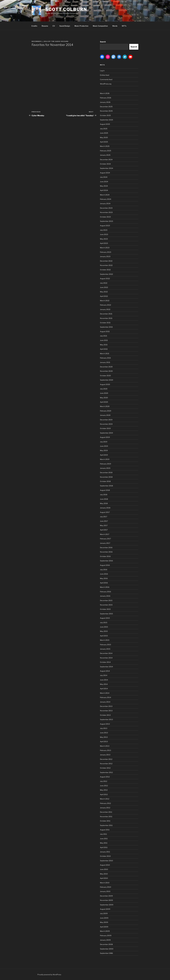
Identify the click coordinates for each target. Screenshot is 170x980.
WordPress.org (106, 84)
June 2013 (104, 733)
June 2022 (104, 287)
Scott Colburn (66, 9)
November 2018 (106, 477)
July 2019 (104, 442)
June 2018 (104, 499)
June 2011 (104, 839)
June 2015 (104, 627)
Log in (102, 71)
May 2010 (104, 874)
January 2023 (105, 256)
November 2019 (106, 424)
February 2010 (106, 887)
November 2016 (106, 552)
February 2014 (105, 697)
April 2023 (104, 243)
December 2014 (106, 653)
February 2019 (105, 464)
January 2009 (105, 940)
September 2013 (106, 719)
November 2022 (106, 265)
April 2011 (104, 847)
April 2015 (104, 636)
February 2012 (105, 803)
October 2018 (105, 481)
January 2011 (105, 852)
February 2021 (105, 358)
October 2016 (105, 556)
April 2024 (104, 190)
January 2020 (105, 415)
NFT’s (124, 26)
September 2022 (106, 274)
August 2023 (105, 226)
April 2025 (104, 142)
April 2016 (104, 583)
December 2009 (106, 896)
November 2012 (106, 764)
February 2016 (105, 592)
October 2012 (105, 768)
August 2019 (105, 437)
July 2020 (104, 389)
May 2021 (104, 345)
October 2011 (105, 821)
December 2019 (106, 420)
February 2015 (105, 645)
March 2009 (105, 931)
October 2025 (105, 115)
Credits (34, 26)
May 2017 (104, 525)
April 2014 (104, 689)
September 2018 (106, 486)
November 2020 (106, 371)
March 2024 (105, 195)
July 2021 (104, 336)
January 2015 (105, 649)
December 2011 (106, 812)
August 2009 (105, 909)
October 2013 (105, 715)
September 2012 (106, 772)
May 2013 (104, 737)
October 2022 (105, 270)
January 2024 (105, 203)
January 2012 (105, 808)
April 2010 (104, 878)
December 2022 (106, 261)
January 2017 (105, 543)
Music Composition (100, 26)
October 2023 (105, 217)
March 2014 (105, 693)
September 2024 (106, 168)
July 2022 (104, 283)
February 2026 (106, 98)
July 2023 (104, 230)
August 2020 (105, 384)
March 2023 (105, 248)
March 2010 (105, 883)
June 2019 (104, 446)
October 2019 (105, 428)
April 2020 (104, 402)
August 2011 (105, 830)
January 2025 (105, 155)
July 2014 (104, 675)
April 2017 (104, 530)
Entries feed (105, 75)
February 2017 (105, 539)
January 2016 (105, 596)
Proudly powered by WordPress (49, 975)
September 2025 (106, 120)
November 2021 (106, 318)
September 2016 (106, 561)
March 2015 (105, 640)
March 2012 (105, 799)
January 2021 (105, 362)
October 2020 (105, 376)
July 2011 (103, 834)
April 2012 (104, 794)
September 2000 (107, 949)
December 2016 (106, 547)
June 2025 (104, 133)
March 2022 (105, 301)
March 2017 (105, 534)
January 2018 (105, 508)
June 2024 (104, 182)
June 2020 (104, 393)
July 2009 (104, 913)
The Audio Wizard (60, 41)
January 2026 (105, 102)
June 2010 (104, 869)
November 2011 (106, 816)
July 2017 (104, 517)
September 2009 (107, 905)
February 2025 (106, 151)
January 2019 (105, 468)
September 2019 (106, 433)
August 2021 (105, 331)
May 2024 (104, 186)
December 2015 (106, 600)
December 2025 (106, 107)
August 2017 (105, 512)
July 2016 (104, 570)
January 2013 (105, 755)
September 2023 (106, 221)
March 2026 (105, 93)
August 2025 (105, 124)
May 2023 (104, 239)
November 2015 (106, 605)
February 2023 (106, 252)
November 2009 (106, 900)
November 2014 (106, 658)
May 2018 (104, 503)
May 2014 (104, 684)
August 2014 (105, 671)
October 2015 (105, 609)
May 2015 (104, 631)
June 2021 (104, 340)
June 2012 (104, 786)
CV (54, 26)
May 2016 (104, 578)
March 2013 (105, 746)
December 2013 (106, 706)
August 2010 (105, 865)
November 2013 (106, 711)
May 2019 (104, 450)
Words (115, 26)
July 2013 (104, 728)
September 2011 (106, 825)
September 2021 (106, 327)
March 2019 (105, 459)
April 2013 (104, 741)
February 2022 (105, 305)
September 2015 (106, 614)
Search (103, 42)
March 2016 (105, 587)
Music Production (81, 26)
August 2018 (105, 490)
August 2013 (105, 724)
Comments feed (106, 79)
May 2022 (104, 292)
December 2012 (106, 759)
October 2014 (105, 662)
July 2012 (104, 781)
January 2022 (105, 309)
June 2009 (104, 918)
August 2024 (105, 173)
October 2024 (105, 164)
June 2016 (104, 574)
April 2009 (104, 927)
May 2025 (104, 137)
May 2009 (104, 922)
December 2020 (106, 367)
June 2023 (104, 234)
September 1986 (106, 953)
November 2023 (106, 212)
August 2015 (105, 618)
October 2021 (105, 323)
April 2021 (104, 349)
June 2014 (104, 680)
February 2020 (106, 411)
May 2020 (104, 398)
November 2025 (106, 111)
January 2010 (105, 891)
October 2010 (105, 856)
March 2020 (105, 406)
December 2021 (106, 314)
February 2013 (105, 750)
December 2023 (106, 208)
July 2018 (104, 495)
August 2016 (105, 565)
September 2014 (106, 667)
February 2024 (106, 199)
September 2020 (107, 380)
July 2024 (104, 177)
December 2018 (106, 472)
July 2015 (104, 622)
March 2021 (105, 353)
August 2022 (105, 278)
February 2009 (106, 935)
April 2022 (104, 296)
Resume (45, 26)
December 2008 (106, 944)
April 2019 (104, 455)
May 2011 (104, 843)
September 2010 (106, 861)
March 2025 (105, 146)
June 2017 (104, 521)
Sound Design (65, 26)
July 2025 (104, 129)
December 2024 (106, 160)
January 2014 (105, 702)
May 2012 (104, 790)
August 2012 (105, 777)
